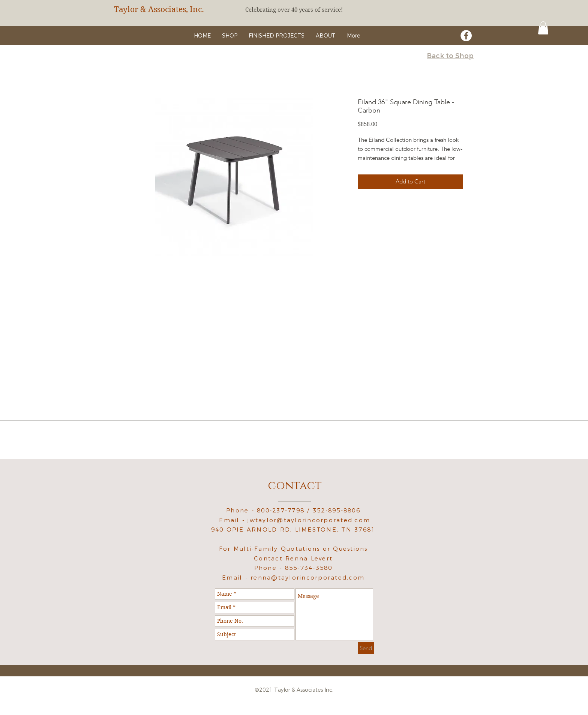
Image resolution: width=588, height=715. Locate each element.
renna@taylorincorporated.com (307, 578)
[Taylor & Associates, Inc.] (165, 10)
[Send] (366, 648)
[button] (543, 28)
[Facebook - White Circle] (466, 36)
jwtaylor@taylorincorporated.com (309, 520)
